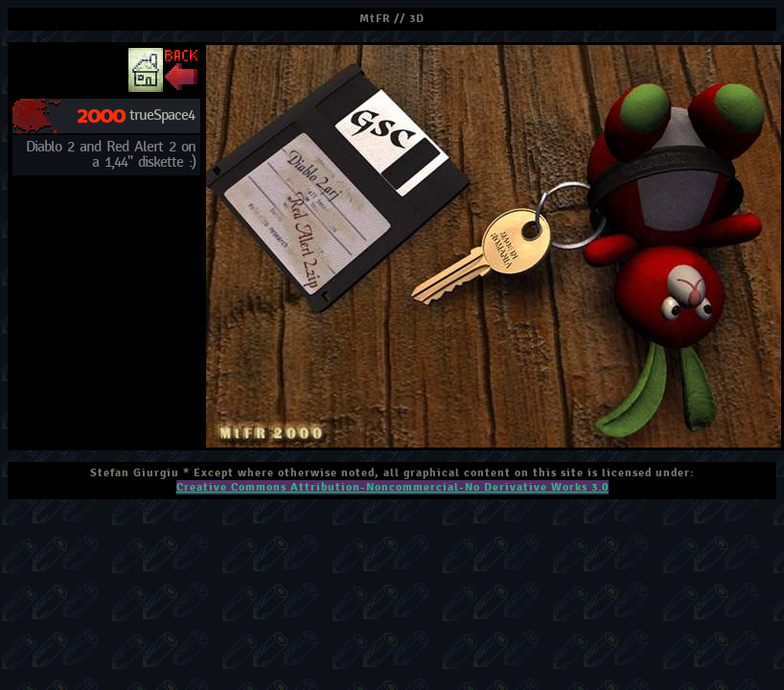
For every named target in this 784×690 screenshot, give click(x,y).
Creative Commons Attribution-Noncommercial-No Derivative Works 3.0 (392, 487)
